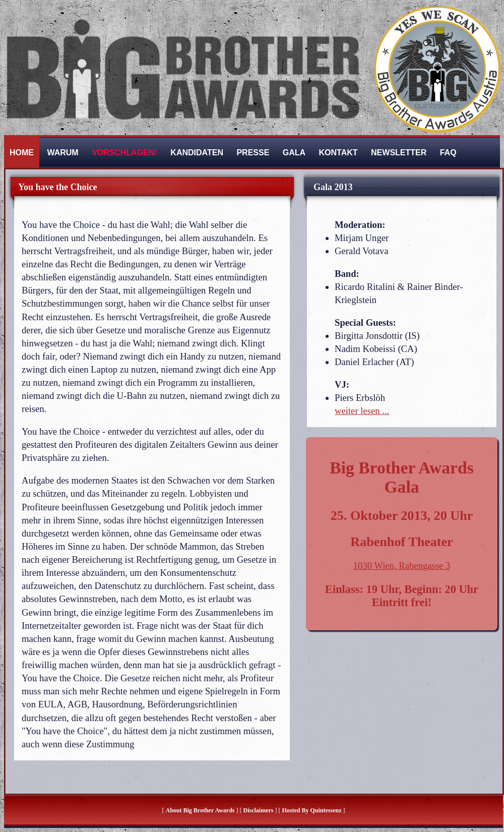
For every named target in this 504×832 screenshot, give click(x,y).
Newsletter (399, 153)
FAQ (448, 153)
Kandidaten (197, 153)
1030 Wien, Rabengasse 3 (402, 566)
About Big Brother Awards (201, 810)
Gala (294, 153)
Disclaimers (259, 810)
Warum (62, 153)
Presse (253, 153)
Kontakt (338, 153)
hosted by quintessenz (311, 810)
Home (22, 153)
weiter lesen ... (362, 411)
